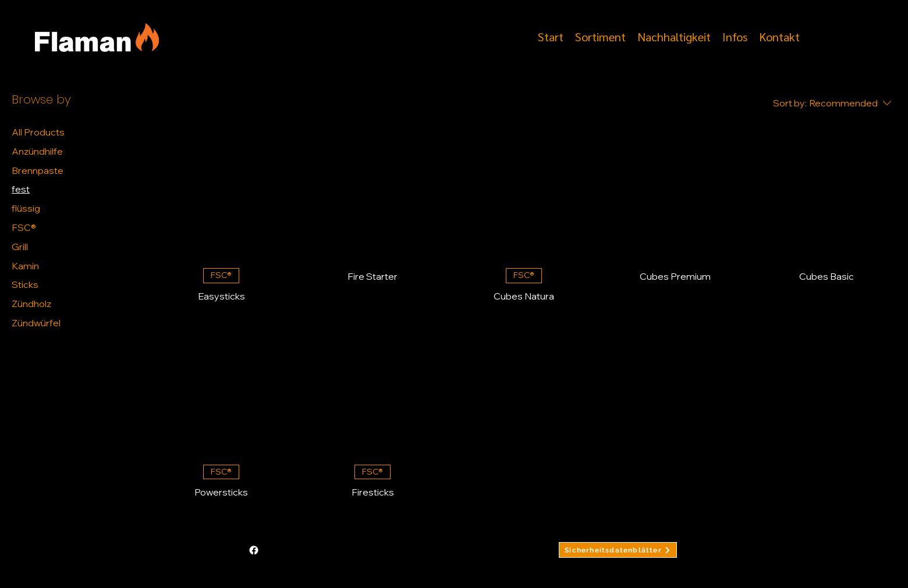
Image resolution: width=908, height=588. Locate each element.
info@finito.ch (306, 550)
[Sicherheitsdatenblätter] (618, 550)
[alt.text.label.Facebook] (814, 35)
